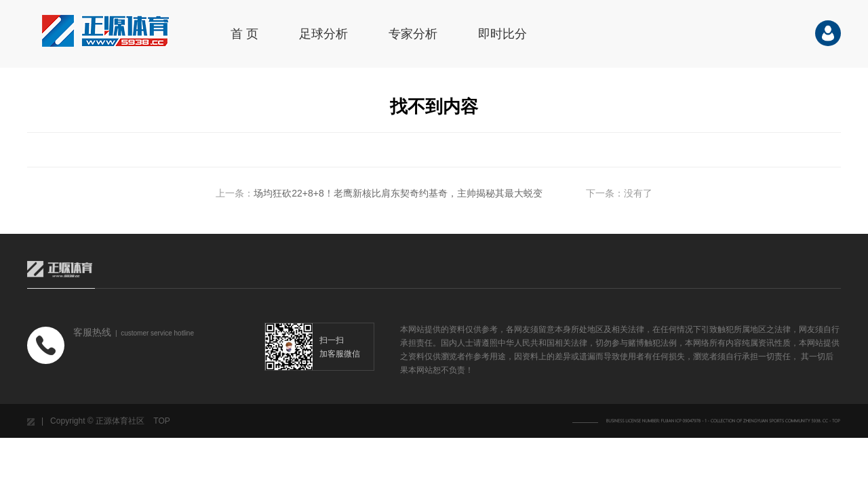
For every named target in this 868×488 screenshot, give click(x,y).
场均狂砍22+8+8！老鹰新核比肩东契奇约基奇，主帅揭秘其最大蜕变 (398, 193)
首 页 (244, 34)
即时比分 (502, 34)
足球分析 (323, 34)
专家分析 (413, 34)
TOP (161, 421)
